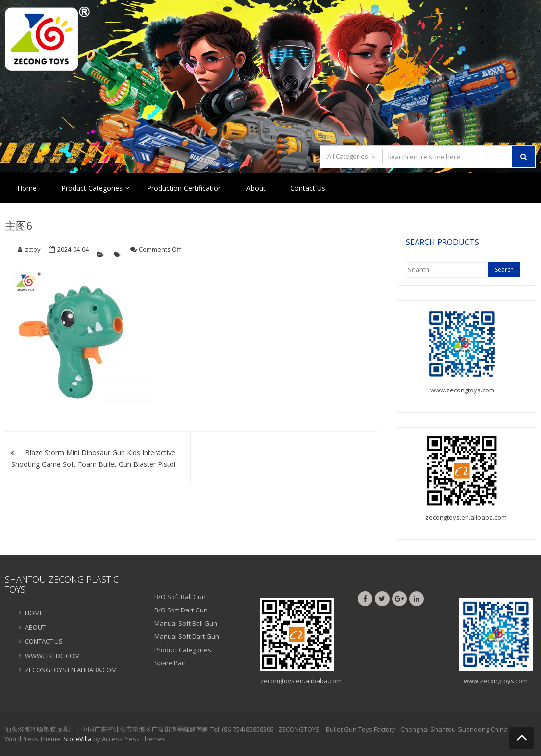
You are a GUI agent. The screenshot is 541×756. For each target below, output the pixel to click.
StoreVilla (77, 739)
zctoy (33, 249)
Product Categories (92, 188)
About (256, 188)
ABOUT (35, 627)
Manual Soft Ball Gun (186, 623)
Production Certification (184, 188)
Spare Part (170, 663)
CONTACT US (44, 641)
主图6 (19, 225)
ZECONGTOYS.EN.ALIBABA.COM (71, 670)
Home (27, 188)
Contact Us (308, 188)
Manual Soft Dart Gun (187, 636)
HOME (34, 613)
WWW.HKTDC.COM (52, 656)
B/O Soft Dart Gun (181, 610)
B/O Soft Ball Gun (180, 597)
